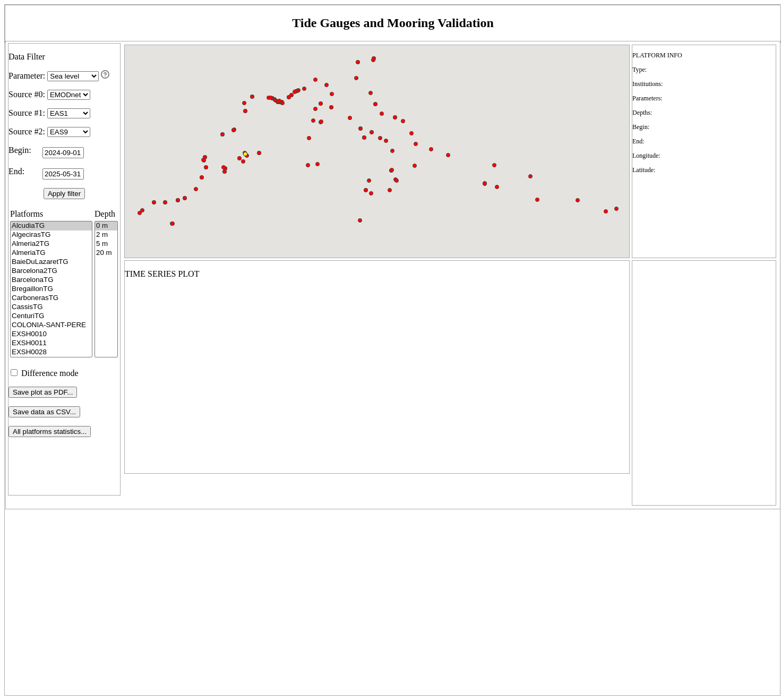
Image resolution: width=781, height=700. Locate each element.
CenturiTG (51, 316)
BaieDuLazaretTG (51, 262)
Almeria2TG (51, 244)
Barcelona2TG (51, 271)
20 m (106, 253)
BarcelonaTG (51, 280)
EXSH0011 (51, 343)
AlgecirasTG (51, 235)
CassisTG (51, 307)
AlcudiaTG (51, 226)
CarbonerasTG (51, 298)
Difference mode (45, 373)
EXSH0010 (51, 334)
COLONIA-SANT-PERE (51, 325)
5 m (106, 244)
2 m (106, 235)
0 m (106, 226)
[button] (142, 210)
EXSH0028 (51, 352)
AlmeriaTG (51, 253)
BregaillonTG (51, 289)
